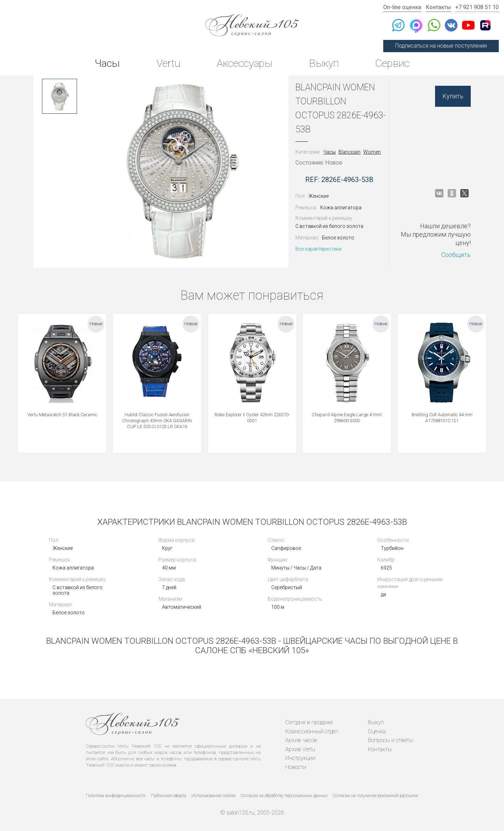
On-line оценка (402, 7)
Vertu (168, 63)
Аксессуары (244, 63)
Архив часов (301, 740)
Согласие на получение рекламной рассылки (376, 796)
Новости (296, 767)
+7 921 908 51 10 (477, 7)
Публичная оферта (169, 796)
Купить (453, 96)
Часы (107, 63)
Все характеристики (318, 249)
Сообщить (456, 255)
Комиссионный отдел (312, 731)
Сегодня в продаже (309, 722)
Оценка (377, 731)
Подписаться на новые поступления (441, 46)
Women (372, 152)
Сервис (392, 63)
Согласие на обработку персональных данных (284, 796)
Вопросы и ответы (390, 740)
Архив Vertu (300, 749)
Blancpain (349, 152)
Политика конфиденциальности (116, 796)
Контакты (438, 7)
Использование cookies (213, 796)
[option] (59, 96)
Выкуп (324, 63)
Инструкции (300, 758)
